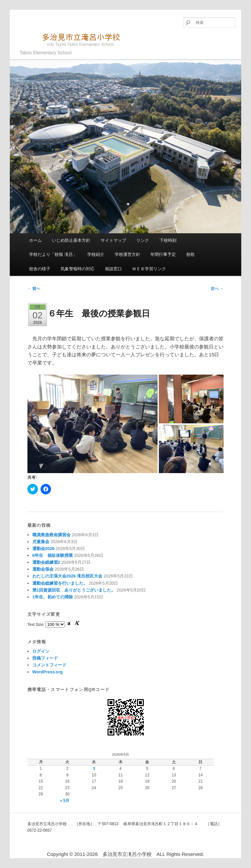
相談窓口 (113, 269)
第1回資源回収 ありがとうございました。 (74, 590)
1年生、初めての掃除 (53, 597)
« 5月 (65, 801)
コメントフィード (49, 665)
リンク (143, 240)
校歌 (191, 254)
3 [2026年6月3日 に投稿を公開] (94, 769)
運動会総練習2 (46, 562)
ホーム (35, 240)
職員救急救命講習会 (51, 535)
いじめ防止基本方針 (71, 240)
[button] (93, 424)
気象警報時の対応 (77, 269)
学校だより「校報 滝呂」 (53, 254)
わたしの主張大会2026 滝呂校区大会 (67, 576)
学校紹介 (96, 254)
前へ (34, 289)
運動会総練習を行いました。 (60, 583)
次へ (217, 289)
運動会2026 (43, 549)
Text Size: (36, 625)
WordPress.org (48, 672)
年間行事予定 (163, 254)
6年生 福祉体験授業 (53, 555)
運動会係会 (43, 569)
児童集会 (41, 542)
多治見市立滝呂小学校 (74, 39)
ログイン (41, 651)
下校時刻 (168, 240)
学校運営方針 (127, 254)
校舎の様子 (40, 269)
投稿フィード (45, 658)
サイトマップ (113, 240)
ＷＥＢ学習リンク (149, 269)
